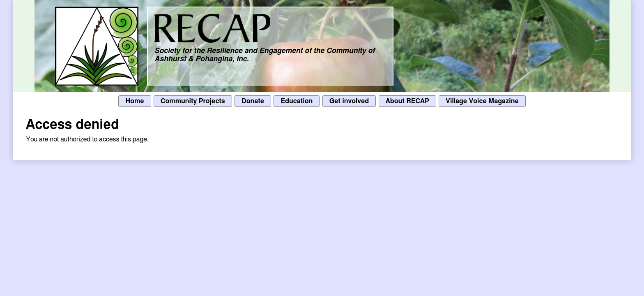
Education (297, 101)
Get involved (349, 101)
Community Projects (193, 101)
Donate (253, 101)
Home (135, 101)
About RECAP (407, 101)
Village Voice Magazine (482, 101)
